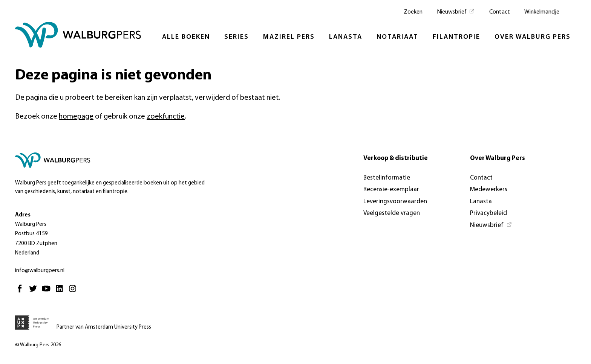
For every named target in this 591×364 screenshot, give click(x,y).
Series (237, 37)
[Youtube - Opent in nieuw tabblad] (48, 292)
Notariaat (397, 37)
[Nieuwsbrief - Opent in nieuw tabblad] (456, 11)
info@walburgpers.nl (40, 271)
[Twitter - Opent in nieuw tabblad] (35, 292)
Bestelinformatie (387, 178)
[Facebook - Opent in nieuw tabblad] (22, 292)
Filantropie (456, 37)
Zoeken (413, 12)
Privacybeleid (488, 213)
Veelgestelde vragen (392, 213)
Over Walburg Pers (533, 37)
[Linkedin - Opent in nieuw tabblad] (61, 292)
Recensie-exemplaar (391, 190)
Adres (23, 215)
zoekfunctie (166, 117)
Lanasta (346, 37)
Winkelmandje (542, 12)
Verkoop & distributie (396, 158)
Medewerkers (489, 190)
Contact (500, 12)
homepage (76, 117)
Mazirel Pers (289, 37)
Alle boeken (186, 37)
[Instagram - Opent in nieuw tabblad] (74, 292)
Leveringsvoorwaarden (395, 202)
